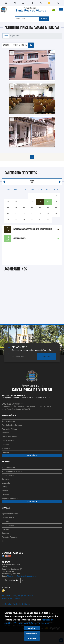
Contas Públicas (8, 441)
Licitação (5, 487)
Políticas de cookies (11, 598)
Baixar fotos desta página (15, 45)
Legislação (6, 453)
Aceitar (32, 628)
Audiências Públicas (9, 429)
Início (6, 36)
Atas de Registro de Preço (12, 425)
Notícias (5, 491)
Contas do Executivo (10, 437)
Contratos (6, 445)
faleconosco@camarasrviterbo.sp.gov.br (22, 576)
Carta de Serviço (8, 518)
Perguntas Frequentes (10, 499)
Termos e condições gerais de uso (17, 595)
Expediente (6, 449)
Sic (3, 541)
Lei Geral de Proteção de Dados (16, 604)
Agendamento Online (10, 514)
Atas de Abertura (8, 421)
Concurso (6, 433)
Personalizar (32, 633)
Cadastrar (46, 357)
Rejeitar (32, 639)
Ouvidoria (6, 495)
